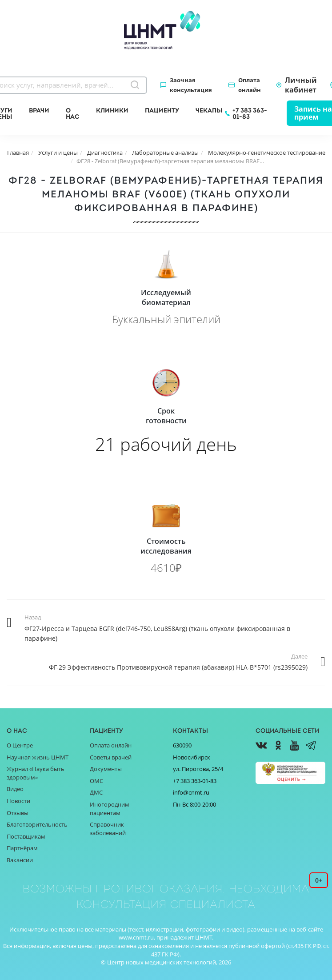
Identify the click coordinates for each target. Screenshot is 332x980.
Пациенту (162, 110)
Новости (18, 801)
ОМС (96, 781)
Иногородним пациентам (110, 809)
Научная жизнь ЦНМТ (38, 757)
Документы (106, 769)
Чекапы (209, 110)
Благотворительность (37, 824)
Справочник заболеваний (108, 829)
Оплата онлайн (250, 85)
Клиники (112, 110)
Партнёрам (22, 848)
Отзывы (18, 813)
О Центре (20, 745)
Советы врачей (111, 757)
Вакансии (20, 860)
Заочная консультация (191, 85)
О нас (73, 113)
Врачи (39, 110)
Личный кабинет (301, 85)
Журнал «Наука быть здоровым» (36, 773)
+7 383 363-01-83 (250, 113)
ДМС (96, 792)
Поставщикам (26, 836)
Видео (15, 789)
